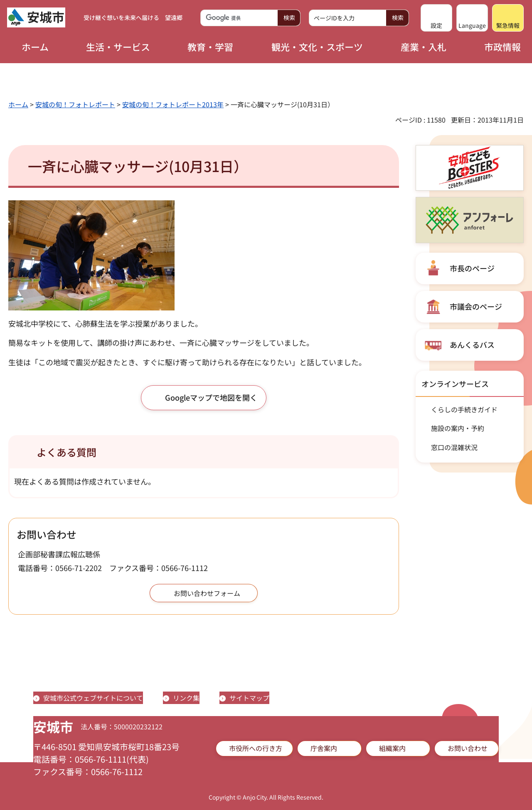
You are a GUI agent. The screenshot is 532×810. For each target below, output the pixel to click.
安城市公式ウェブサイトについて (93, 698)
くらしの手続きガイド (464, 409)
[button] (436, 18)
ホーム (18, 104)
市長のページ (472, 268)
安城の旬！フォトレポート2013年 (173, 104)
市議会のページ (476, 306)
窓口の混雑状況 (454, 447)
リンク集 (186, 698)
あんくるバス (472, 345)
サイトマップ (249, 698)
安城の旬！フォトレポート (75, 104)
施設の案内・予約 (458, 428)
